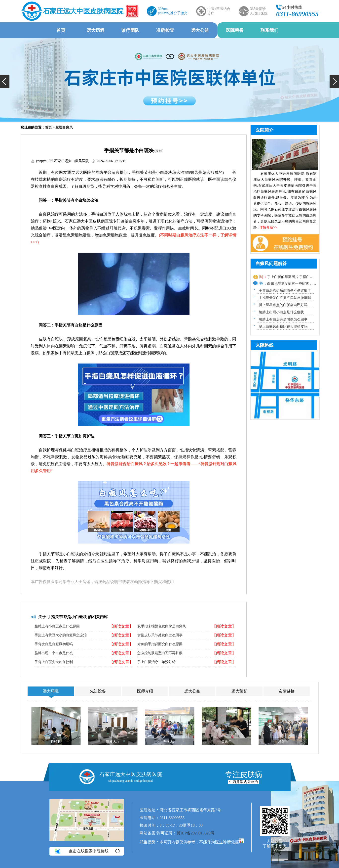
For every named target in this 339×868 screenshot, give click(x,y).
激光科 (283, 742)
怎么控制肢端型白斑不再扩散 (160, 653)
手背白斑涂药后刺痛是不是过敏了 (285, 291)
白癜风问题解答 (271, 264)
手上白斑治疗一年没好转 (156, 662)
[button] (5, 82)
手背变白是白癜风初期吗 (54, 644)
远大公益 (200, 30)
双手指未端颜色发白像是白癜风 (162, 626)
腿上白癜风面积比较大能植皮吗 (283, 327)
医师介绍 (145, 691)
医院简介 (264, 130)
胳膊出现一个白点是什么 (54, 653)
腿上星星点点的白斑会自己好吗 (283, 305)
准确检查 (165, 30)
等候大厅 (169, 742)
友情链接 (287, 691)
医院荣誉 (235, 30)
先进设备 (98, 691)
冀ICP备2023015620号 (196, 833)
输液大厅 (113, 742)
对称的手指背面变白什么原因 (160, 644)
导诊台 (226, 742)
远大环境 (51, 691)
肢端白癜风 (64, 127)
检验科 (56, 742)
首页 (61, 30)
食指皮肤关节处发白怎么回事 (160, 635)
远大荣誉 (239, 691)
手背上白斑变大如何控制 (54, 662)
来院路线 (264, 345)
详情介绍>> (268, 227)
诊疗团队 (130, 30)
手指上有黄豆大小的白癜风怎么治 (61, 635)
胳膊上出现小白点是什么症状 (281, 312)
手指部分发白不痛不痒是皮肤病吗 (285, 298)
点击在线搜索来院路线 (87, 851)
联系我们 (269, 30)
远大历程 (96, 30)
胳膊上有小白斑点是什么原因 (57, 626)
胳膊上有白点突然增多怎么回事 (283, 319)
